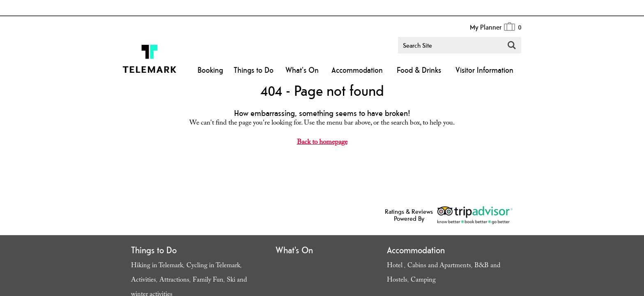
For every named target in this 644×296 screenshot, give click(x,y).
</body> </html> (322, 148)
